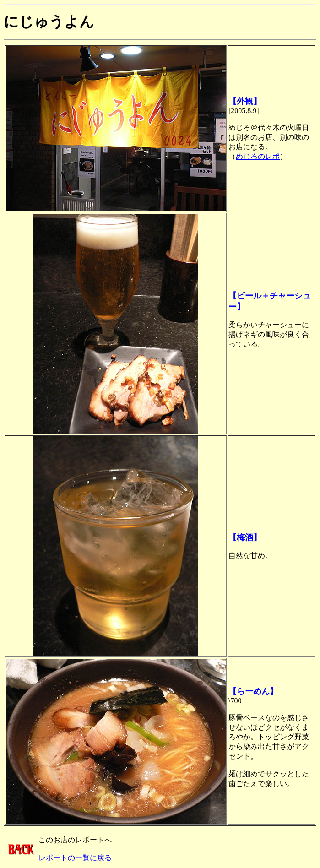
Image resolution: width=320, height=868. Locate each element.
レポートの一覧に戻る (75, 858)
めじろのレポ (258, 156)
